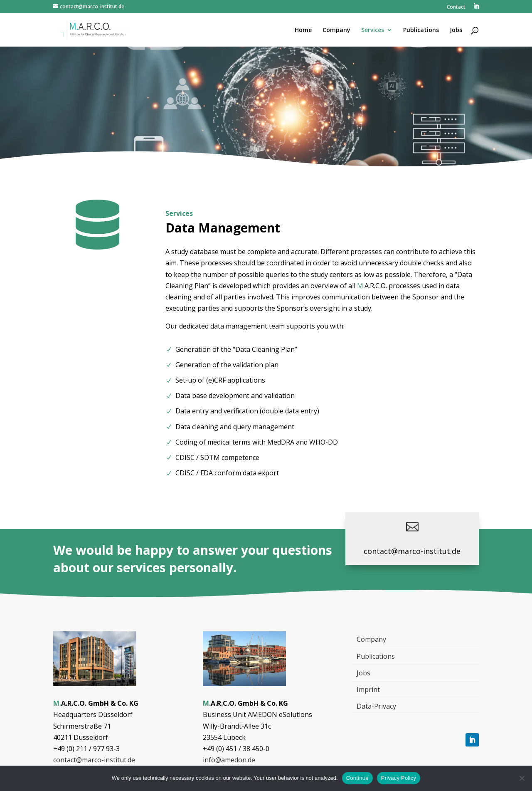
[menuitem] (476, 9)
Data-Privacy (376, 706)
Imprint (368, 690)
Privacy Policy (399, 778)
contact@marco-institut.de (412, 551)
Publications (376, 656)
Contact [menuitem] (456, 7)
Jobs (363, 673)
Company (371, 639)
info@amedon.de (229, 760)
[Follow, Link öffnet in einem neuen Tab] (472, 740)
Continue (357, 778)
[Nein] (522, 778)
